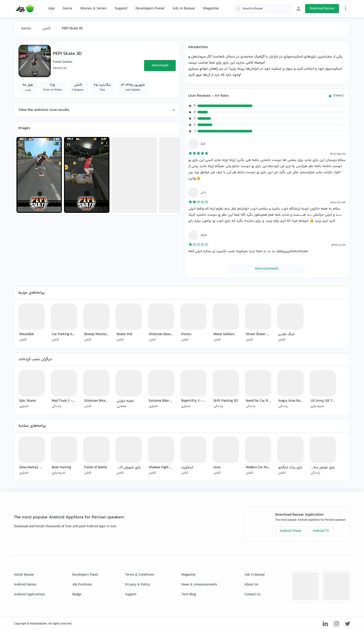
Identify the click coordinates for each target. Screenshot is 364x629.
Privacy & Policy (138, 585)
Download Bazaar (322, 9)
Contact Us (253, 595)
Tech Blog (189, 595)
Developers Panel (150, 8)
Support (121, 8)
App (51, 9)
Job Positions (82, 585)
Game (67, 9)
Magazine (211, 8)
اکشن (47, 29)
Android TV (321, 531)
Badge (77, 595)
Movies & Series (94, 8)
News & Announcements (199, 585)
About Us (251, 585)
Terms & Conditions (140, 575)
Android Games (25, 585)
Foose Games (63, 62)
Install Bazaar (24, 575)
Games (26, 29)
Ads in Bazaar (184, 8)
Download (160, 65)
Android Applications (29, 595)
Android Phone (290, 531)
